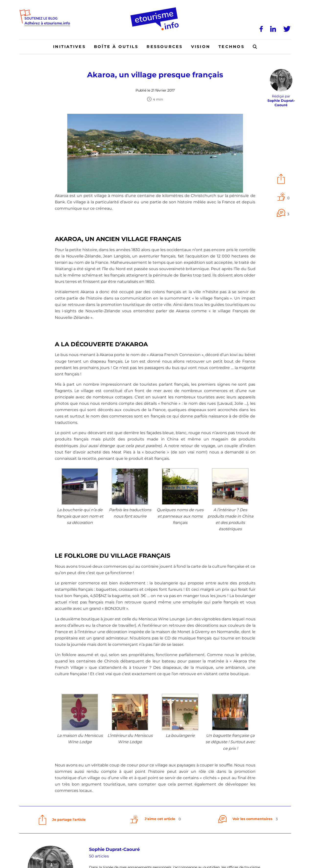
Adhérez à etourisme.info (47, 23)
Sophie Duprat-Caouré (114, 849)
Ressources (165, 47)
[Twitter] (287, 29)
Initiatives (69, 47)
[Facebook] (261, 29)
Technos (231, 47)
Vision (201, 47)
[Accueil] (155, 9)
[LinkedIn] (273, 29)
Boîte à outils (116, 47)
